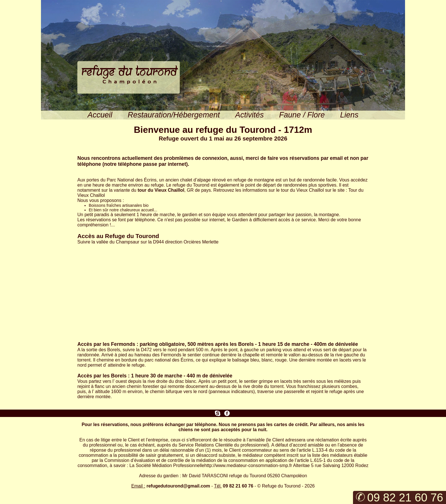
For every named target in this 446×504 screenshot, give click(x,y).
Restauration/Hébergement (174, 115)
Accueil (100, 115)
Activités (249, 115)
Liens (349, 115)
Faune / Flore (302, 115)
